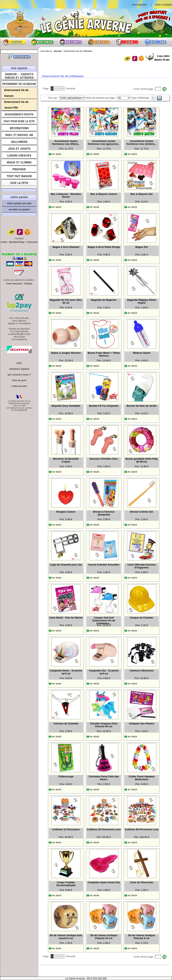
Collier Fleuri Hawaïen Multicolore (142, 778)
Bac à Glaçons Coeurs (104, 194)
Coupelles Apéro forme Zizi (104, 882)
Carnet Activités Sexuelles (104, 565)
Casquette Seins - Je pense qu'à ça (66, 672)
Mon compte (71, 42)
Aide (156, 42)
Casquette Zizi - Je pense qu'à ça (104, 672)
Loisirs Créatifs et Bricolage (19, 155)
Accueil (14, 42)
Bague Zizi (142, 247)
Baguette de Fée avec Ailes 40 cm (66, 301)
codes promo (19, 386)
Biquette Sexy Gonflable (66, 406)
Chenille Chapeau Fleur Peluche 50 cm (104, 725)
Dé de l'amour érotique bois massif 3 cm (66, 937)
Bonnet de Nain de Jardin (142, 406)
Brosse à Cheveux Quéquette (104, 513)
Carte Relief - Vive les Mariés (66, 618)
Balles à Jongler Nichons (66, 353)
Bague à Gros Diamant (66, 247)
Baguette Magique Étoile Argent (142, 301)
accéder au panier (19, 209)
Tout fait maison (19, 176)
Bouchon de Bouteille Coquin (66, 460)
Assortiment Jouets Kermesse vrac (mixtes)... (142, 142)
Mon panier (42, 42)
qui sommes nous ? (19, 375)
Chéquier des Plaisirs (142, 724)
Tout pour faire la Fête (19, 121)
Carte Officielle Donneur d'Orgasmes (142, 566)
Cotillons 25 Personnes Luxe (104, 829)
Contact (99, 42)
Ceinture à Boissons (142, 671)
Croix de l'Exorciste (142, 882)
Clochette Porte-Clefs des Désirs (104, 778)
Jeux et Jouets (19, 149)
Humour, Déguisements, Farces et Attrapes (19, 76)
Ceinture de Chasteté (66, 724)
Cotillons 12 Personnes (66, 829)
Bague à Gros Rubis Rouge (104, 247)
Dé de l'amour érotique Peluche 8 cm (142, 937)
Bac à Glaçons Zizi (142, 194)
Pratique (19, 169)
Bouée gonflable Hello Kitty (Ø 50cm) (142, 460)
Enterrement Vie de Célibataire (19, 84)
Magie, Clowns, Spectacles (19, 162)
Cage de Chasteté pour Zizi (66, 565)
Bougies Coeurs (66, 512)
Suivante (71, 88)
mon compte (163, 4)
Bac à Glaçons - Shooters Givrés (66, 195)
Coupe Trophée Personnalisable (66, 884)
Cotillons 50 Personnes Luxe (142, 829)
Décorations (19, 128)
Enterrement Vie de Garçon (16, 93)
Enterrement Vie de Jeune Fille (16, 105)
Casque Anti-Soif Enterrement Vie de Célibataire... (104, 620)
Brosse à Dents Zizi (142, 512)
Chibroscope (66, 776)
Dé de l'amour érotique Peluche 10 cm (104, 937)
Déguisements (19, 114)
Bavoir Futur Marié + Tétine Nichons (104, 354)
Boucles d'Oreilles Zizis (104, 459)
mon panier (139, 4)
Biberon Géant (142, 353)
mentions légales (19, 369)
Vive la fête (19, 184)
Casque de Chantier (142, 618)
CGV (127, 42)
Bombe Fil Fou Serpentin (104, 406)
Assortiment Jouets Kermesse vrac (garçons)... (104, 142)
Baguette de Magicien (104, 300)
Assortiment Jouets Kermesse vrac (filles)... (66, 142)
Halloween (19, 142)
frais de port (19, 380)
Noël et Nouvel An (19, 135)
